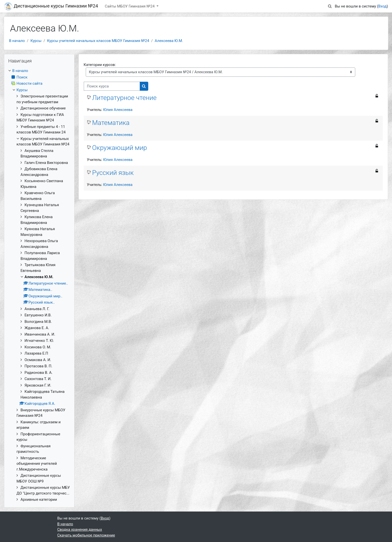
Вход (382, 6)
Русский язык (113, 173)
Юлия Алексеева (118, 110)
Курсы (36, 41)
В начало (17, 41)
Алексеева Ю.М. (169, 41)
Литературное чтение (124, 98)
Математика (111, 123)
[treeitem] (39, 285)
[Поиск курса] (112, 86)
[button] (330, 6)
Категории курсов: (100, 65)
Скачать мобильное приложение (86, 535)
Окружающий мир (120, 148)
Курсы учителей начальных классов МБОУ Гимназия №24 (98, 41)
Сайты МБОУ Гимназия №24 (130, 6)
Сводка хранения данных (80, 530)
